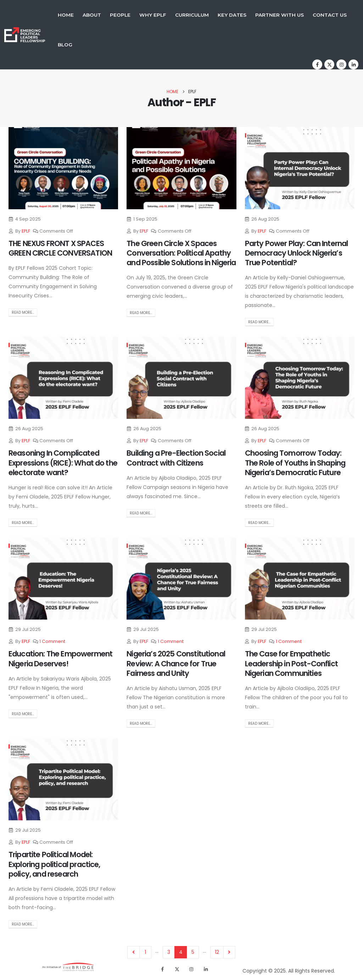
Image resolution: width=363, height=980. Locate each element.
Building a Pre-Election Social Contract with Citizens (176, 458)
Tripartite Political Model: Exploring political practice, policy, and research (54, 864)
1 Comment (52, 641)
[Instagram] (341, 64)
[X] (329, 64)
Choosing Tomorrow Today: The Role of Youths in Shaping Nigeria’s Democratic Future (295, 463)
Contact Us (330, 15)
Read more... (23, 312)
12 (217, 952)
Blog (65, 45)
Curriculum (192, 15)
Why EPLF (153, 15)
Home (66, 15)
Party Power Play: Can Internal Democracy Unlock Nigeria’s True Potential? (297, 253)
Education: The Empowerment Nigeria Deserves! (60, 659)
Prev (133, 952)
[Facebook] (317, 64)
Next (230, 952)
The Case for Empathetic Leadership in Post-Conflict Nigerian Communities (291, 663)
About (92, 15)
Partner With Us (280, 15)
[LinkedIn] (353, 64)
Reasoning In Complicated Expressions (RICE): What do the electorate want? (63, 463)
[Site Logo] (25, 35)
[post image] (63, 168)
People (120, 15)
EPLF (26, 231)
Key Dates (232, 15)
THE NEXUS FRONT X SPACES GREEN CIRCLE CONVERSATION (60, 248)
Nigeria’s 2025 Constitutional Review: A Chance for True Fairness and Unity (176, 663)
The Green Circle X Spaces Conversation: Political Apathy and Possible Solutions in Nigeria (181, 253)
